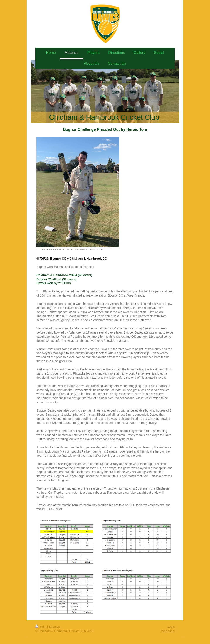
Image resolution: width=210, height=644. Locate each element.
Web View (168, 631)
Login (171, 627)
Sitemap (54, 627)
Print (41, 627)
